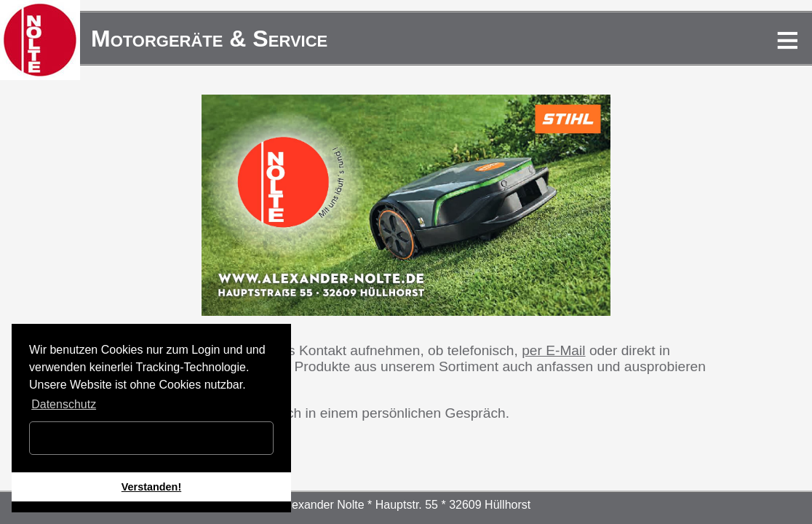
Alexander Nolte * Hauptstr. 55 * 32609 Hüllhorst (406, 505)
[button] (81, 507)
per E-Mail (553, 350)
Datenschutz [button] (64, 404)
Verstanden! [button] (151, 487)
